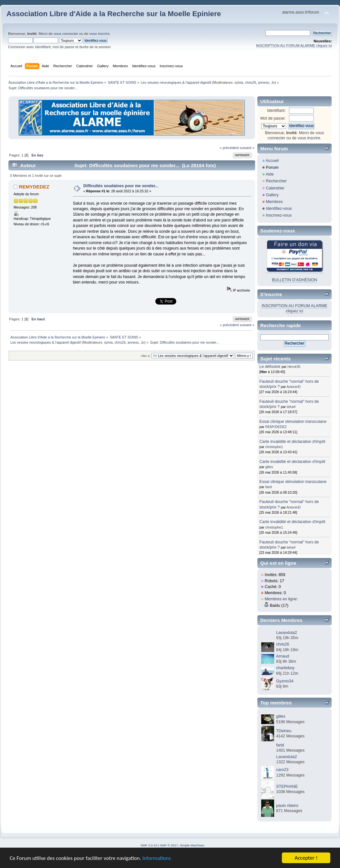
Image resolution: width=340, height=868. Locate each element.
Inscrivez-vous (279, 215)
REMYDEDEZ (34, 187)
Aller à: (146, 356)
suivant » (247, 148)
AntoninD (294, 387)
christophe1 (274, 447)
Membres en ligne (281, 599)
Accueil (272, 161)
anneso (264, 82)
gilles (269, 467)
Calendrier (275, 188)
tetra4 (291, 407)
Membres (274, 202)
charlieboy (285, 668)
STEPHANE (287, 787)
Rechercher (276, 181)
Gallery (272, 195)
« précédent (229, 148)
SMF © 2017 (169, 845)
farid (269, 487)
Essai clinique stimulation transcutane (293, 422)
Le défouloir (270, 367)
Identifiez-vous (279, 209)
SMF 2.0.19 (149, 845)
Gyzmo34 (285, 681)
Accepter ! (306, 858)
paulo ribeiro (287, 806)
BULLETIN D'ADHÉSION (294, 280)
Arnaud (283, 656)
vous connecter (66, 34)
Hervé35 (294, 367)
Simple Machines (192, 845)
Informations (157, 858)
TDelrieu (284, 731)
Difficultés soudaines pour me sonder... (121, 186)
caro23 (282, 770)
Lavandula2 (286, 633)
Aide (270, 174)
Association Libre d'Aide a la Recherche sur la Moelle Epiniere (114, 14)
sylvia (239, 82)
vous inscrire (99, 34)
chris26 (251, 82)
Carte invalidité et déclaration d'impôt (292, 442)
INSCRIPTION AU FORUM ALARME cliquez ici (294, 46)
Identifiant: (276, 111)
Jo (273, 82)
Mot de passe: (273, 118)
